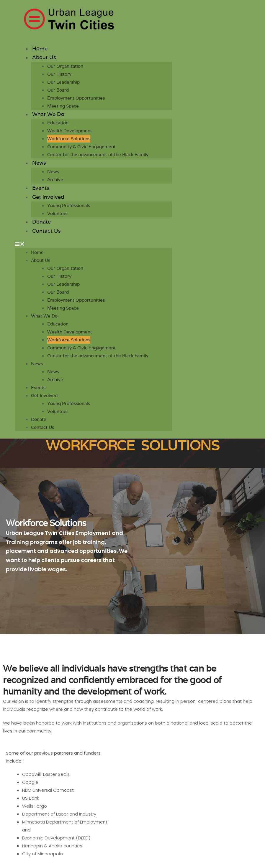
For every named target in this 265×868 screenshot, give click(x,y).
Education (58, 123)
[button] (93, 244)
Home (40, 48)
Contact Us (46, 231)
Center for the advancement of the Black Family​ (98, 154)
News (39, 163)
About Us (44, 57)
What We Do (48, 114)
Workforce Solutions (69, 139)
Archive (55, 180)
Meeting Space (63, 106)
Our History (59, 74)
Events (41, 188)
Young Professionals (69, 205)
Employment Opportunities (76, 98)
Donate (41, 222)
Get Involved (48, 197)
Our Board (58, 90)
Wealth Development (70, 131)
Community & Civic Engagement (81, 147)
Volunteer (58, 213)
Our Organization (65, 66)
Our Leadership (63, 82)
